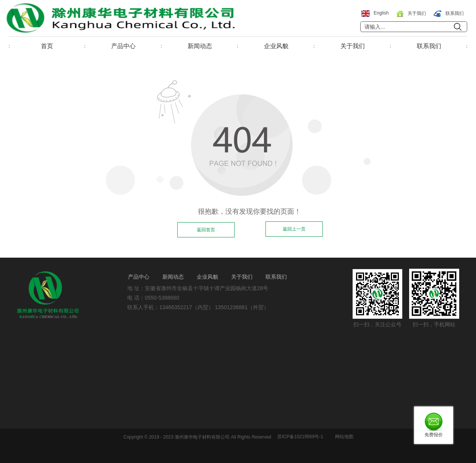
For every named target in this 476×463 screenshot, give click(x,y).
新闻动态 (200, 46)
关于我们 (353, 46)
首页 (47, 46)
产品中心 (123, 46)
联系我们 (429, 46)
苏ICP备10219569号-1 (300, 437)
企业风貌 (276, 46)
